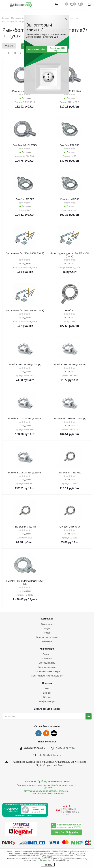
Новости (47, 633)
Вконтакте (38, 733)
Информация (47, 649)
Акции (47, 628)
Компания (47, 619)
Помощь (47, 654)
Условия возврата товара (47, 671)
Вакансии (47, 641)
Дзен (54, 733)
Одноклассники (46, 733)
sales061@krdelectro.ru (49, 755)
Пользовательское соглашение (47, 676)
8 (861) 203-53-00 (34, 748)
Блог (47, 689)
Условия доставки (47, 667)
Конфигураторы (47, 701)
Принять (48, 865)
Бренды (47, 693)
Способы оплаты (47, 663)
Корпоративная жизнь (47, 637)
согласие (41, 861)
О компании (47, 624)
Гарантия (47, 658)
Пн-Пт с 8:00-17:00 (65, 748)
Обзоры (47, 697)
